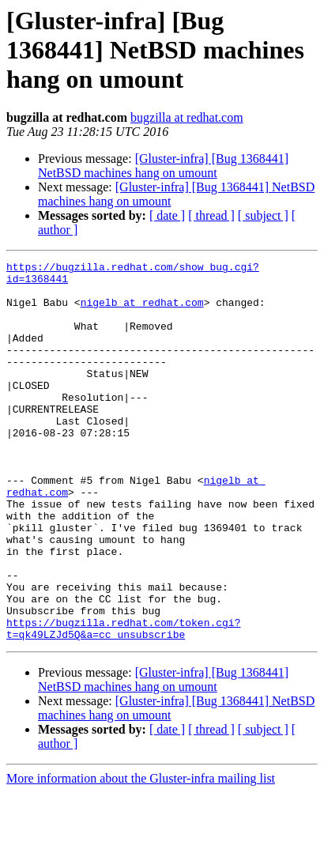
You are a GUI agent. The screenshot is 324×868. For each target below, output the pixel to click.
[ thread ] (211, 215)
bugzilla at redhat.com (187, 117)
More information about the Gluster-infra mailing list (141, 854)
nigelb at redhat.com (142, 311)
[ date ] (167, 215)
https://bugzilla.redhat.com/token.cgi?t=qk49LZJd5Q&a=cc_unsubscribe (123, 703)
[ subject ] (263, 215)
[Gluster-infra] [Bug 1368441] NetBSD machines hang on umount (163, 166)
